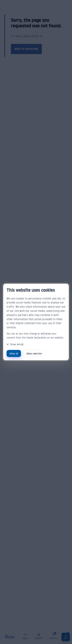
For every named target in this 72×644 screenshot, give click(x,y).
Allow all (14, 353)
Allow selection (34, 353)
